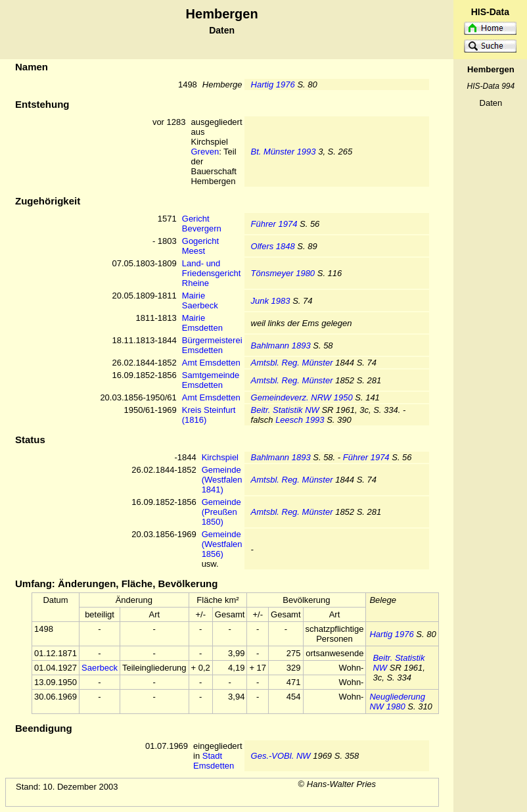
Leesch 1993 (300, 420)
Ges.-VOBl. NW (281, 756)
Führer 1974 (274, 224)
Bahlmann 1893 (281, 346)
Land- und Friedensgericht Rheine (212, 273)
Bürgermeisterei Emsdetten (212, 345)
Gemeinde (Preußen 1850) (221, 512)
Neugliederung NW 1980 (397, 702)
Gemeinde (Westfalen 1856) (222, 544)
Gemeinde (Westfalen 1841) (222, 480)
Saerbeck (100, 668)
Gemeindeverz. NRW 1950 (302, 397)
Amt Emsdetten (211, 363)
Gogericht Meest (200, 246)
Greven (205, 152)
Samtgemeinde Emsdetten (211, 380)
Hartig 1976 (273, 84)
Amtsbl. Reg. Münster (292, 363)
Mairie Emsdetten (202, 323)
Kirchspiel (220, 457)
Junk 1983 (271, 301)
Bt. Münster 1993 (284, 152)
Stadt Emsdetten (214, 761)
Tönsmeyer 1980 (283, 273)
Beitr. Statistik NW (285, 410)
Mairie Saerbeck (200, 300)
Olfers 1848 (273, 246)
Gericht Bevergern (202, 224)
